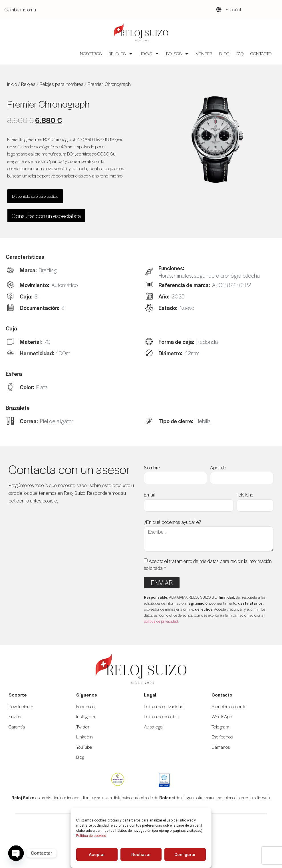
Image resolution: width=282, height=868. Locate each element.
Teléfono (245, 494)
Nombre (152, 467)
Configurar (185, 855)
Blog (224, 54)
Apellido (218, 467)
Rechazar (141, 855)
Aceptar (97, 855)
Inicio (12, 84)
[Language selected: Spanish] (240, 10)
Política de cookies (91, 836)
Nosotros (91, 54)
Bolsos (178, 54)
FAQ (240, 54)
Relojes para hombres (62, 84)
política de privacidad (161, 621)
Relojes (121, 54)
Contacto (261, 54)
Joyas (150, 54)
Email (149, 494)
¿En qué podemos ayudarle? (173, 522)
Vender (204, 54)
